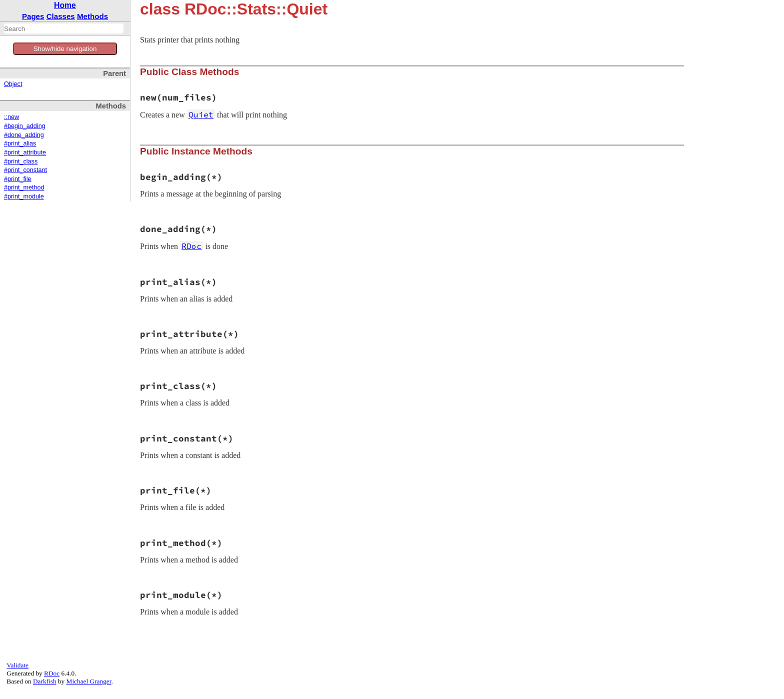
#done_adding (24, 135)
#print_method (24, 187)
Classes (61, 16)
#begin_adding (25, 126)
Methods (92, 16)
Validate (17, 665)
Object (13, 84)
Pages (33, 16)
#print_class (21, 161)
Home (65, 5)
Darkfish (45, 681)
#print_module (24, 196)
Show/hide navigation (65, 49)
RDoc (52, 673)
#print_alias (20, 143)
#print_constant (25, 170)
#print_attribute (25, 152)
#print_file (18, 179)
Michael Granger (89, 681)
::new (11, 117)
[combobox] (64, 28)
